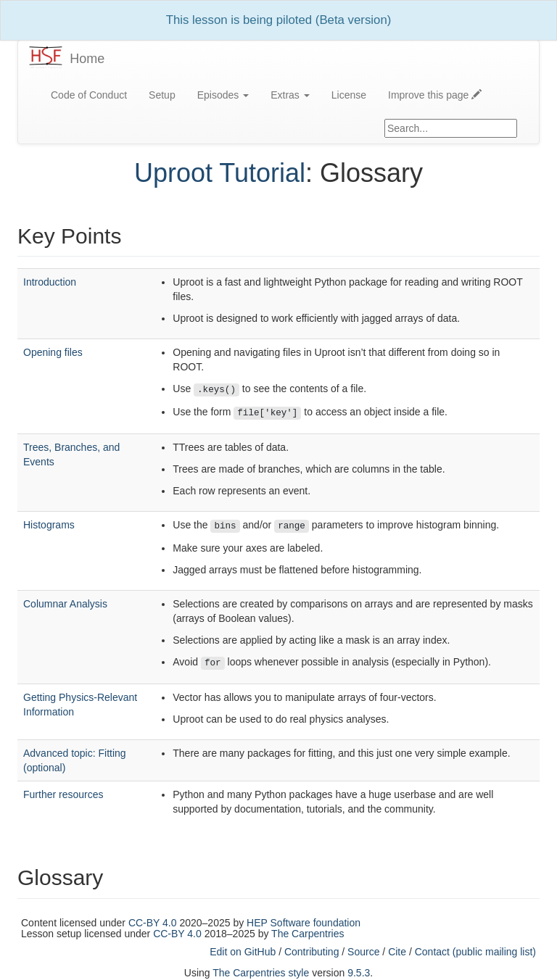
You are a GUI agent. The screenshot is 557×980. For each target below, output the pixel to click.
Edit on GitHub (243, 952)
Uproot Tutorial (220, 173)
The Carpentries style (261, 973)
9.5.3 (359, 973)
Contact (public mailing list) (475, 952)
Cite (397, 952)
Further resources (63, 794)
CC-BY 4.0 (153, 923)
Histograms (49, 525)
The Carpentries (308, 934)
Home (87, 59)
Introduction (50, 282)
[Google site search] (451, 128)
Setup (162, 95)
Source (363, 952)
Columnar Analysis (65, 604)
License (349, 95)
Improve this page (435, 95)
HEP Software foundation (304, 923)
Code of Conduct (89, 95)
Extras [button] (290, 95)
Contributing (312, 952)
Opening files (53, 352)
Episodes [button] (223, 95)
